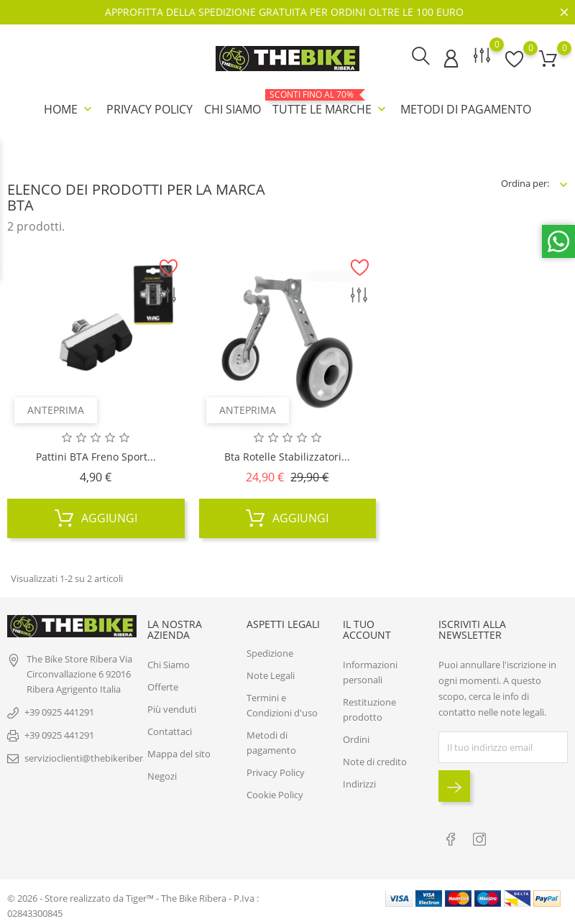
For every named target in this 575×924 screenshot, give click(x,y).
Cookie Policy (275, 794)
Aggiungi (96, 517)
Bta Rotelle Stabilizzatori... (287, 456)
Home (69, 109)
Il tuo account (367, 629)
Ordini (356, 739)
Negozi (162, 775)
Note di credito (375, 761)
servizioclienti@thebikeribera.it (90, 757)
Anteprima (56, 409)
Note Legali (271, 675)
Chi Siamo (233, 109)
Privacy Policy (149, 109)
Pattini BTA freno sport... (96, 456)
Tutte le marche (331, 103)
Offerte (163, 686)
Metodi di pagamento (466, 109)
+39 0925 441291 (59, 711)
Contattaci (170, 731)
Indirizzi (359, 783)
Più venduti (172, 708)
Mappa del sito (179, 753)
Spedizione (270, 652)
